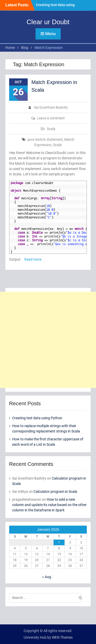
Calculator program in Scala (55, 492)
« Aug (47, 577)
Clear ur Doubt (48, 22)
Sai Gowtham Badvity (51, 107)
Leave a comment (51, 118)
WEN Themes (62, 637)
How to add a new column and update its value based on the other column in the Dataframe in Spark (49, 505)
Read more (33, 259)
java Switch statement (45, 139)
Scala (51, 129)
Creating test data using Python (37, 418)
